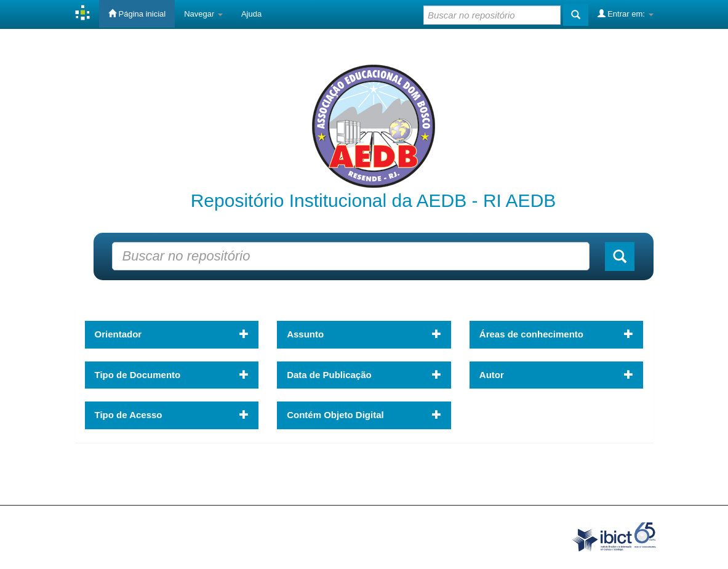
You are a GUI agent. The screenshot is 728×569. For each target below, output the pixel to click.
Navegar (203, 14)
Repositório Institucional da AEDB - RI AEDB (374, 200)
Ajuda (251, 14)
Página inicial (137, 14)
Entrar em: (626, 14)
